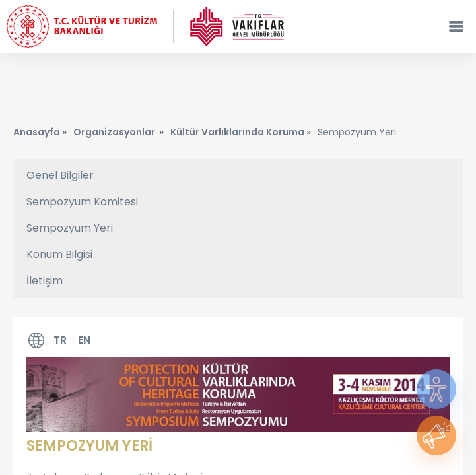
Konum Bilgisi (59, 254)
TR (60, 340)
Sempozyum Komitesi (82, 202)
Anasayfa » (40, 132)
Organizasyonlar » (119, 132)
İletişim (45, 281)
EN (84, 340)
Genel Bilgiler (60, 175)
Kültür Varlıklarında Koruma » (241, 132)
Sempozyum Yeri (70, 228)
